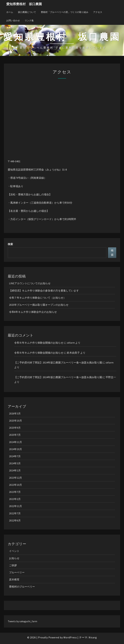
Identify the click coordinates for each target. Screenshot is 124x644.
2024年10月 (15, 449)
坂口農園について (27, 12)
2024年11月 (15, 442)
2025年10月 (15, 421)
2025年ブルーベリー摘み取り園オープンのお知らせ (39, 305)
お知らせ (14, 558)
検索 (10, 244)
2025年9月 (15, 428)
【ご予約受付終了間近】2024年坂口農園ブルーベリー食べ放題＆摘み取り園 (58, 362)
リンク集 (29, 20)
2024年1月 (15, 470)
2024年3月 (15, 463)
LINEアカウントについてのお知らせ (30, 283)
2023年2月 (15, 499)
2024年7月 (15, 456)
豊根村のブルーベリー (22, 587)
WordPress (70, 637)
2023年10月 (15, 485)
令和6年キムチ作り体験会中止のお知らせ (33, 312)
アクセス (98, 12)
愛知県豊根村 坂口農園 (24, 4)
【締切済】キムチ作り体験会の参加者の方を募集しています (44, 291)
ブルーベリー (17, 572)
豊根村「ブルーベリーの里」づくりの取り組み (65, 12)
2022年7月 (15, 513)
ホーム (10, 12)
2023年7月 (15, 492)
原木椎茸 (14, 579)
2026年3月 (15, 413)
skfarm (71, 343)
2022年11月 (15, 506)
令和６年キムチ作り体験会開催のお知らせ (39, 343)
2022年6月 (15, 520)
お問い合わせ (13, 20)
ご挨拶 (13, 565)
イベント (14, 551)
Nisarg (93, 637)
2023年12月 (15, 478)
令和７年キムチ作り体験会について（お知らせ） (37, 298)
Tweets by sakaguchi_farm (22, 621)
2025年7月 (15, 435)
